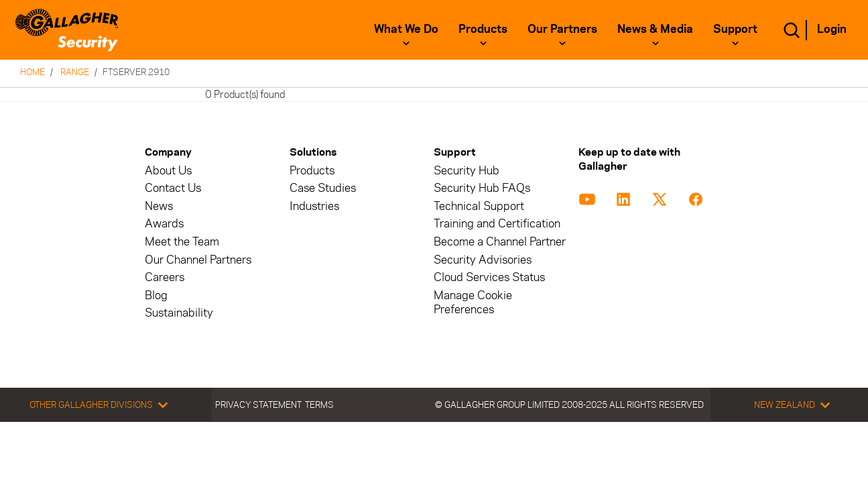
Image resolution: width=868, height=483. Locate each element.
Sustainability (179, 313)
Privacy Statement (258, 405)
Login (832, 29)
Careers (165, 277)
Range (75, 72)
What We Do (406, 29)
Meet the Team (182, 242)
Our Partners (562, 29)
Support (735, 29)
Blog (156, 296)
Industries (314, 206)
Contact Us (173, 188)
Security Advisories (483, 260)
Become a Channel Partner (500, 242)
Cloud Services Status (489, 277)
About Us (168, 171)
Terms (319, 405)
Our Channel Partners (198, 260)
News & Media (655, 29)
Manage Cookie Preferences (473, 303)
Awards (164, 224)
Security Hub (467, 171)
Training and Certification (497, 224)
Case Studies (323, 188)
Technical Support (479, 206)
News (159, 206)
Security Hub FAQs (482, 188)
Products (483, 29)
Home (33, 72)
